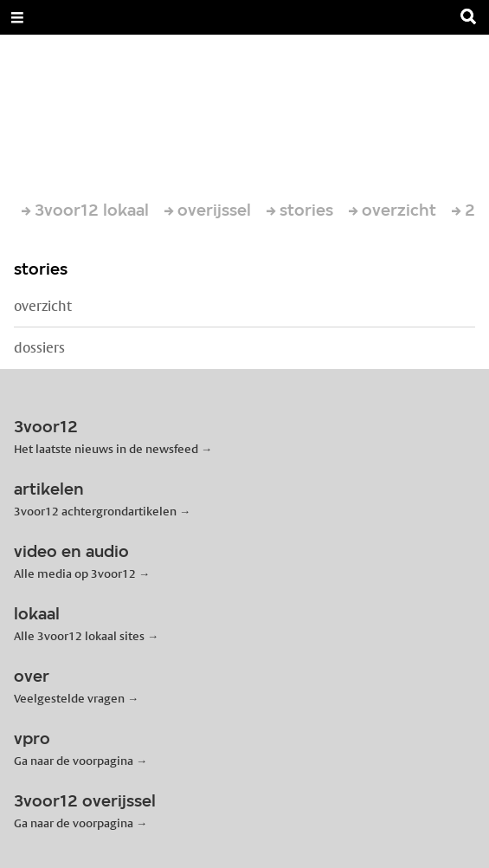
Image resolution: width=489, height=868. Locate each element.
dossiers (39, 348)
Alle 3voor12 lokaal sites (79, 636)
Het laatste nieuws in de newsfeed (106, 449)
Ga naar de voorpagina (74, 761)
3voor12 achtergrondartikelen (95, 511)
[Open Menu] (17, 17)
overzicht (43, 306)
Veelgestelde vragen (69, 698)
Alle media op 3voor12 (75, 573)
